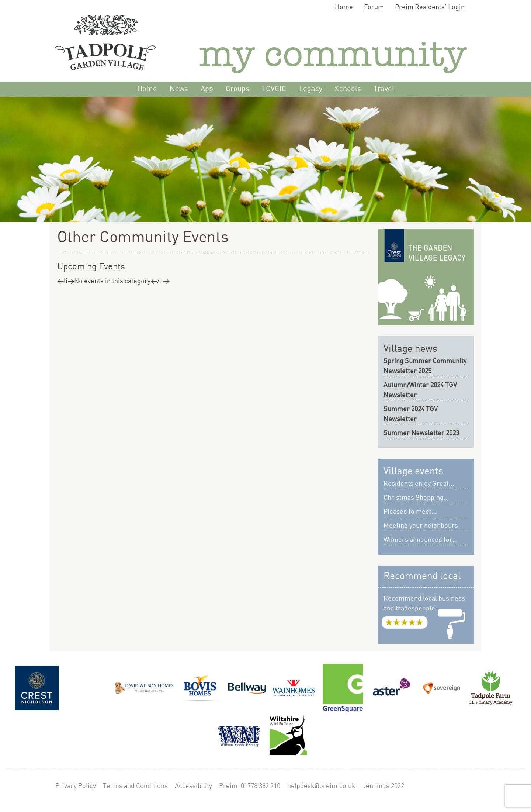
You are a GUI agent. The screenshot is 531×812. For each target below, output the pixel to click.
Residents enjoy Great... (419, 484)
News (179, 89)
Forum (374, 7)
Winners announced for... (421, 540)
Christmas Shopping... (416, 498)
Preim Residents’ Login (430, 7)
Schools (348, 89)
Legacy (311, 89)
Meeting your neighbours (421, 526)
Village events (413, 472)
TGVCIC (274, 89)
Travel (384, 89)
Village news (410, 349)
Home (344, 7)
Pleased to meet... (410, 512)
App (207, 89)
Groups (237, 89)
